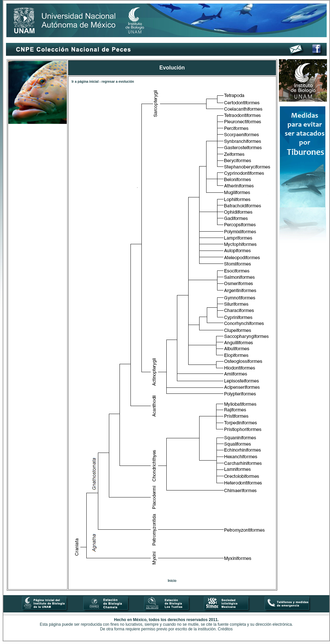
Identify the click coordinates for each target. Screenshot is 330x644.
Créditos (225, 629)
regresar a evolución (118, 82)
